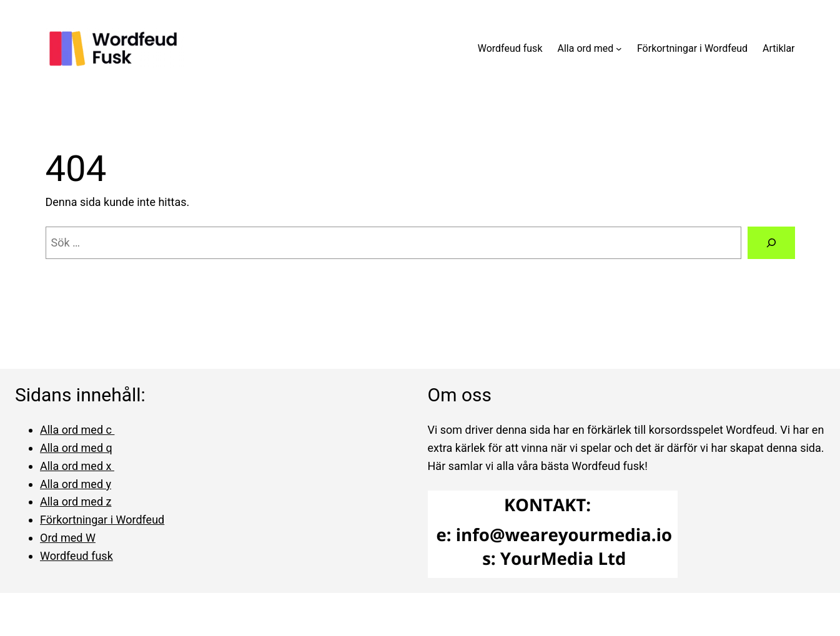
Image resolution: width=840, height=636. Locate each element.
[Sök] (771, 243)
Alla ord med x (77, 466)
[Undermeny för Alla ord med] (619, 49)
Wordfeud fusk (77, 556)
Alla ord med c (77, 430)
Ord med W (68, 538)
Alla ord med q (76, 448)
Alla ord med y (76, 484)
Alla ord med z (76, 501)
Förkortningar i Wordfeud (102, 520)
